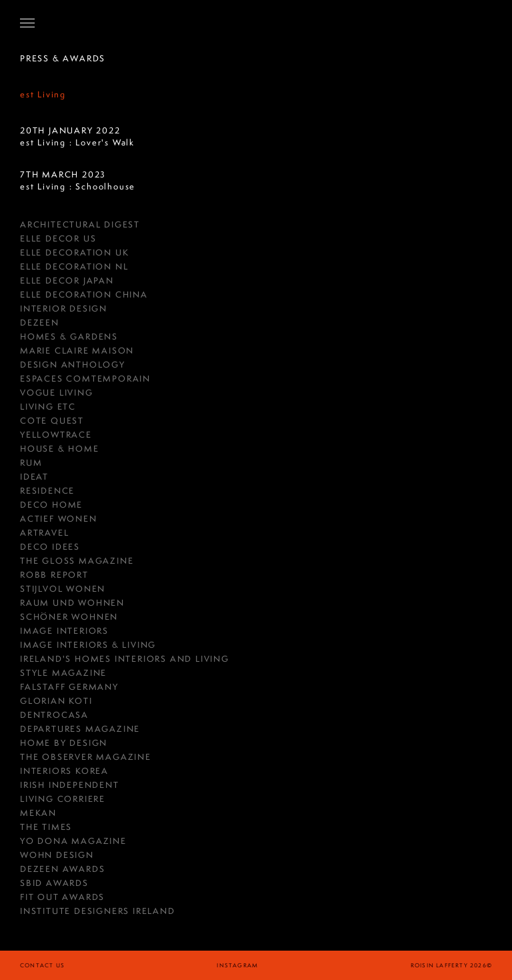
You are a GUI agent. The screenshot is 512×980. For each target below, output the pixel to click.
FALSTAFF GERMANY (69, 687)
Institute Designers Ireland (98, 911)
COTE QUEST (52, 421)
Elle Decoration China (84, 295)
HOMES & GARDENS (69, 337)
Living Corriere (63, 799)
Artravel (44, 533)
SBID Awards (54, 883)
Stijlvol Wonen (63, 589)
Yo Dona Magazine (73, 841)
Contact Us (42, 965)
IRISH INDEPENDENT (70, 785)
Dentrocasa (54, 715)
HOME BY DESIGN (64, 743)
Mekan (38, 813)
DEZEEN (40, 323)
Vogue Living (57, 393)
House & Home (60, 449)
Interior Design (64, 309)
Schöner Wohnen (69, 617)
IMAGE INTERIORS (64, 631)
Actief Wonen (59, 519)
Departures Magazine (80, 729)
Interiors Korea (64, 771)
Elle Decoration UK (74, 253)
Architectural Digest (80, 224)
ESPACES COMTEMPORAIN (85, 379)
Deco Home (51, 505)
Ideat (34, 477)
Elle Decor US (58, 238)
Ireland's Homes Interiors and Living (125, 659)
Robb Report (54, 575)
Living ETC (48, 407)
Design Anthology (73, 365)
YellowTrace (56, 435)
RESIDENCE (47, 491)
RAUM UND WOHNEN (72, 603)
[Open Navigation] (27, 23)
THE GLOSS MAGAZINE (77, 561)
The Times (46, 827)
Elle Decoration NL (74, 267)
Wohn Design (57, 855)
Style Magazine (63, 673)
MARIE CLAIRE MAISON (77, 351)
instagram (237, 965)
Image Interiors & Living (88, 645)
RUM (31, 463)
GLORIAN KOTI (56, 701)
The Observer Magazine (86, 757)
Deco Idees (50, 547)
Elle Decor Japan (67, 281)
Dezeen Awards (62, 869)
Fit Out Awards (62, 897)
